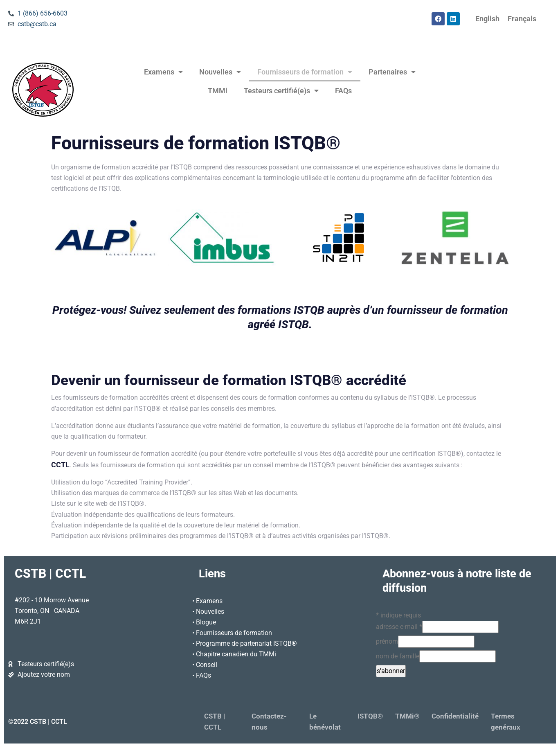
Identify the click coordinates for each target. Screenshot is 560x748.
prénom (387, 641)
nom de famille (398, 656)
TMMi (218, 91)
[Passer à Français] (522, 19)
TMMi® (407, 716)
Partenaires (392, 72)
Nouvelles (220, 72)
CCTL (60, 465)
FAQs (343, 91)
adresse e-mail (399, 627)
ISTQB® (370, 716)
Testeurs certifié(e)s (281, 91)
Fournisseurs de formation (305, 72)
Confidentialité (455, 716)
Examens (163, 72)
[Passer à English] (487, 19)
